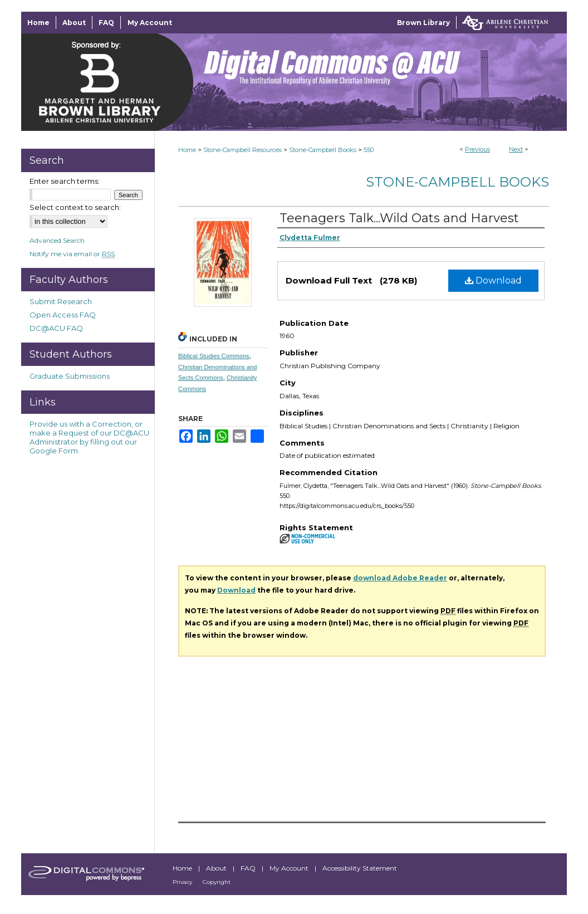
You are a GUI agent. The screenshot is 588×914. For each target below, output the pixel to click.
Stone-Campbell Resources (242, 150)
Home (187, 150)
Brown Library (423, 23)
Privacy (183, 882)
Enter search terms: (65, 181)
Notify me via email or (72, 254)
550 (369, 150)
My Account (290, 868)
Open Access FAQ (63, 315)
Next (516, 149)
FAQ (249, 868)
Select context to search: (75, 207)
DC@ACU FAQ (56, 328)
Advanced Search (57, 240)
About (217, 868)
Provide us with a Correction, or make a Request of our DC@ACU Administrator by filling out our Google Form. (89, 437)
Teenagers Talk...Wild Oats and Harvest (399, 218)
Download (493, 280)
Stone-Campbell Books (323, 150)
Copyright (217, 882)
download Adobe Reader (400, 578)
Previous (477, 149)
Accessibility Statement (360, 868)
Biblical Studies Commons (214, 356)
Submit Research (61, 301)
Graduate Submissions (70, 376)
